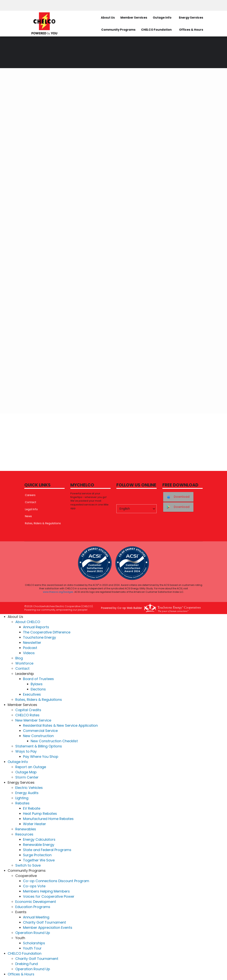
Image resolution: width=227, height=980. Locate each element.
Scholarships (34, 943)
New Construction (38, 736)
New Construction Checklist (54, 741)
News (28, 516)
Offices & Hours (21, 974)
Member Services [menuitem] (134, 18)
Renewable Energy (39, 845)
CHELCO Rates (27, 715)
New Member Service (33, 720)
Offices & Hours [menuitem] (191, 30)
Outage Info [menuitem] (162, 18)
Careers (30, 495)
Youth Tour (32, 948)
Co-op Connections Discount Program (56, 881)
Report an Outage (31, 767)
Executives (32, 695)
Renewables (26, 829)
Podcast (30, 648)
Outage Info (18, 762)
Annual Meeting (36, 917)
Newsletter (32, 643)
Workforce (24, 663)
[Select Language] (137, 509)
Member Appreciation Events (48, 928)
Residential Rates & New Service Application (60, 726)
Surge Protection (37, 855)
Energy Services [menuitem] (191, 18)
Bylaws (37, 684)
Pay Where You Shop (41, 757)
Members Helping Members (46, 891)
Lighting (22, 798)
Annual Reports (36, 627)
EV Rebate (32, 809)
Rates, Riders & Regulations (42, 523)
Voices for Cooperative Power (49, 897)
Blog (19, 658)
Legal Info (31, 509)
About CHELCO (28, 622)
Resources (24, 834)
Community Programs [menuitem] (118, 30)
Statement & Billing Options (39, 746)
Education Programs (33, 907)
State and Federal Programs (47, 850)
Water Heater (35, 824)
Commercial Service (40, 731)
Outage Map (26, 772)
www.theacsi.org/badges (58, 592)
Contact (30, 502)
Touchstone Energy (39, 638)
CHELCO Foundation (25, 954)
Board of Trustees (38, 679)
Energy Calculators (39, 840)
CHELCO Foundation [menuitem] (156, 30)
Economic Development (36, 902)
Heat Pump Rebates (40, 814)
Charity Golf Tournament (44, 923)
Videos (29, 653)
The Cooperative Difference (47, 632)
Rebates (22, 803)
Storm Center (27, 777)
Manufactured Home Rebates (48, 819)
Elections (38, 689)
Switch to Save (28, 866)
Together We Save (39, 860)
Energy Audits (27, 793)
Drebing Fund (27, 964)
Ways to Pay (26, 752)
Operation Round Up (33, 933)
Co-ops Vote (34, 886)
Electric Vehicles (29, 788)
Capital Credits (28, 710)
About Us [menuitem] (108, 18)
